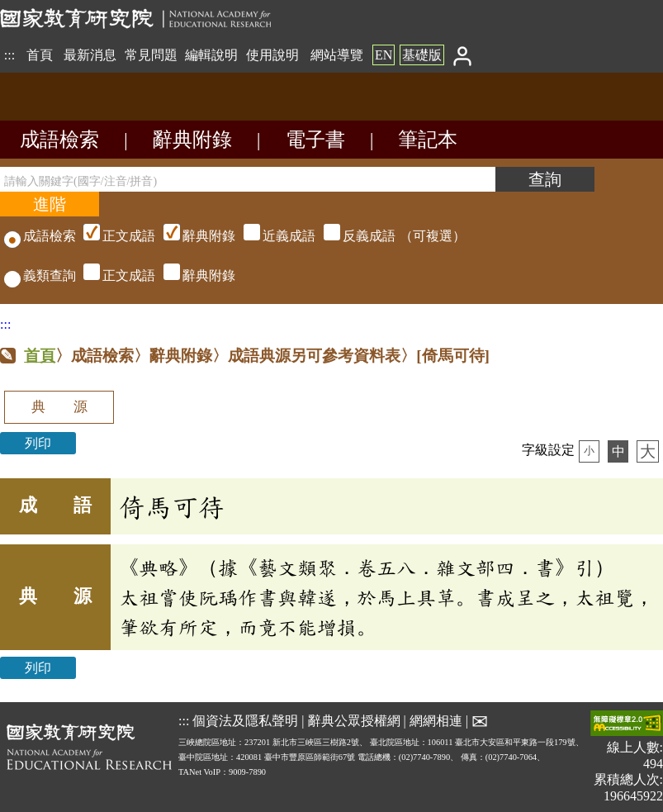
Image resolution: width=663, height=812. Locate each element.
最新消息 (90, 55)
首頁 (40, 55)
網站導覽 (337, 55)
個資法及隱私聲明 (245, 720)
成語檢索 (59, 140)
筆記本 (428, 140)
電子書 (315, 140)
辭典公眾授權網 (354, 720)
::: (9, 55)
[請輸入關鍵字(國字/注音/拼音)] (248, 179)
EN (384, 55)
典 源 (59, 407)
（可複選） (272, 236)
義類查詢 (40, 275)
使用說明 (272, 55)
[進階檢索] (50, 204)
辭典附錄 (192, 140)
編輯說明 (211, 55)
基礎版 (422, 55)
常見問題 (151, 55)
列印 (38, 443)
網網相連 (436, 720)
